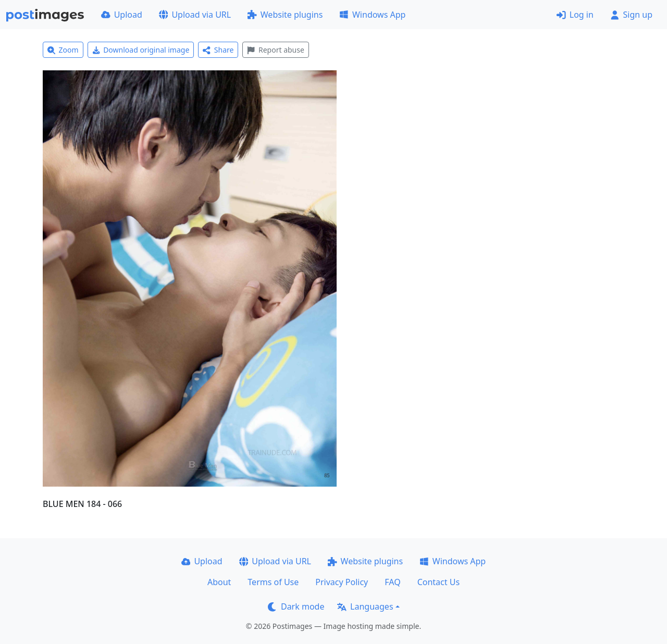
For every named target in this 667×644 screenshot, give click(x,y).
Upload (122, 15)
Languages (365, 606)
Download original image (141, 50)
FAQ (392, 582)
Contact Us (439, 582)
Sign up (631, 15)
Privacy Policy (342, 582)
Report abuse (275, 50)
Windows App (372, 15)
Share (218, 50)
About (219, 582)
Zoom (63, 50)
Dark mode (296, 606)
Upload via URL (195, 15)
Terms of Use (273, 582)
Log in (575, 15)
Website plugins (285, 15)
